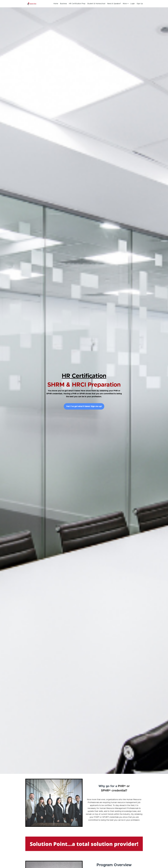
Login (133, 4)
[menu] (97, 4)
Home (56, 4)
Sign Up (140, 4)
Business (64, 4)
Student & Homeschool (96, 4)
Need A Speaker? (114, 4)
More (126, 4)
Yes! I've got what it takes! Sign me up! (84, 406)
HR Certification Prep (77, 4)
